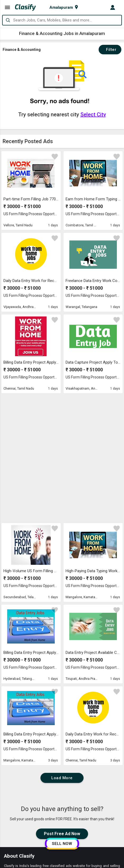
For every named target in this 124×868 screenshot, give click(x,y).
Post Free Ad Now (62, 709)
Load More (62, 654)
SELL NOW (62, 844)
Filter (110, 50)
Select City (93, 114)
